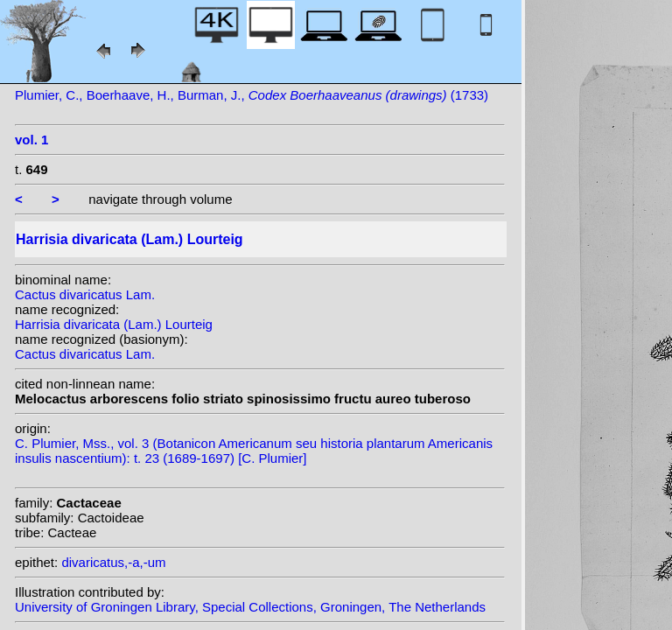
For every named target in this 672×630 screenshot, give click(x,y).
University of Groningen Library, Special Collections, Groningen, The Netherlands (250, 607)
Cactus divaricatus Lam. (85, 294)
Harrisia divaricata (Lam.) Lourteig (114, 324)
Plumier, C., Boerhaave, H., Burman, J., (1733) (252, 95)
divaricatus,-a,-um (113, 562)
